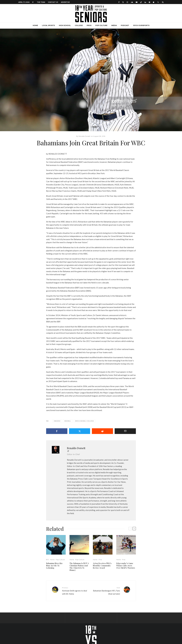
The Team (41, 2)
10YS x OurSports (141, 25)
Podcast (125, 25)
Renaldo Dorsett (76, 448)
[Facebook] (119, 2)
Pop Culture (101, 25)
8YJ (47, 560)
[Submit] (103, 431)
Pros (89, 25)
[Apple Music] (154, 2)
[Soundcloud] (132, 2)
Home (35, 25)
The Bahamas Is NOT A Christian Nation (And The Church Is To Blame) (79, 567)
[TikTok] (141, 2)
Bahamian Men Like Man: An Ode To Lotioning (54, 566)
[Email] (125, 431)
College (79, 25)
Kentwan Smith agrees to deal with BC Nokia (76, 591)
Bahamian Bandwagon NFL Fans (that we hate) (106, 591)
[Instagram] (127, 2)
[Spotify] (149, 2)
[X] (123, 2)
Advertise (65, 2)
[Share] (57, 431)
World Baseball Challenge (85, 421)
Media (114, 25)
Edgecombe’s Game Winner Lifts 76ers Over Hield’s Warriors (126, 566)
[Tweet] (80, 431)
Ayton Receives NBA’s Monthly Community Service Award (102, 566)
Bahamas (58, 421)
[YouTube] (137, 2)
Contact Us (53, 2)
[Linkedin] (145, 2)
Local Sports (48, 25)
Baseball (68, 421)
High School (65, 25)
